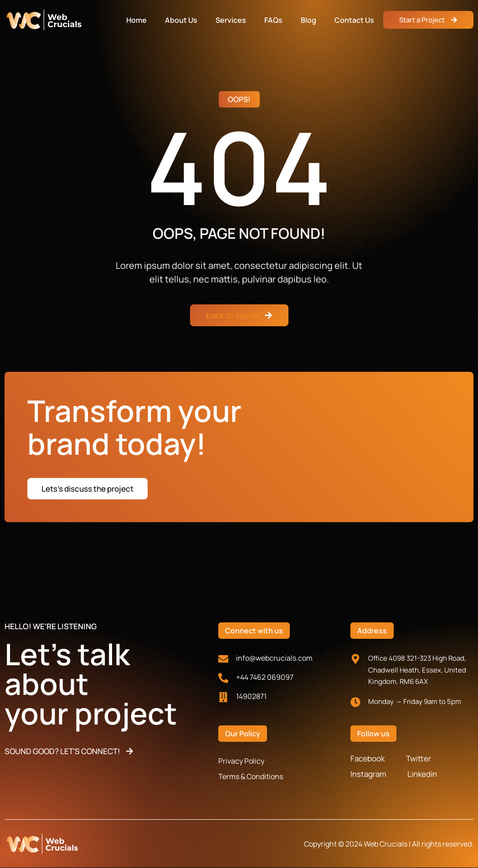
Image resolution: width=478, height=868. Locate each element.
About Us (181, 20)
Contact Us (354, 20)
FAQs (273, 20)
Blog (308, 20)
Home (136, 20)
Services (231, 20)
